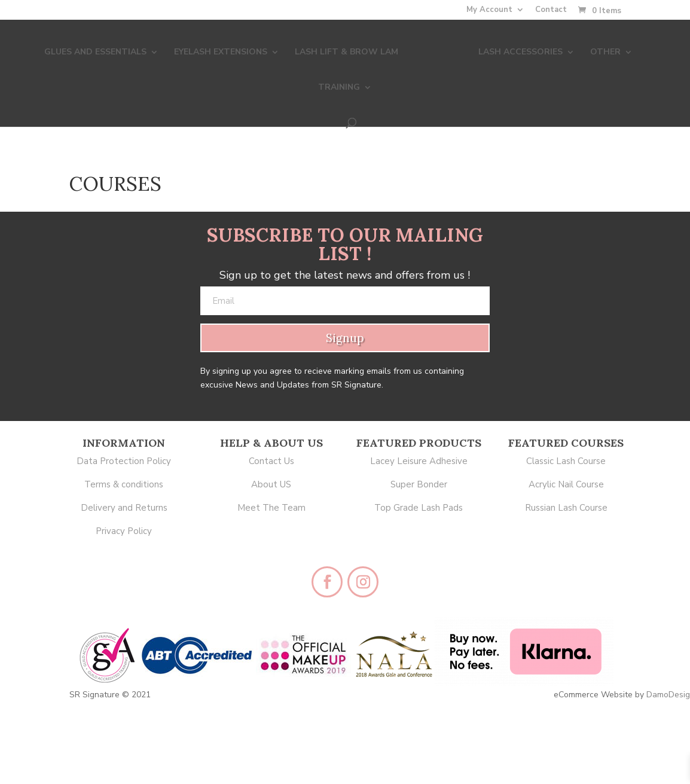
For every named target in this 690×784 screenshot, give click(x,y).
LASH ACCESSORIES (488, 51)
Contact (551, 10)
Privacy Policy (124, 531)
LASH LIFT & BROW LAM (323, 51)
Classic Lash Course (566, 461)
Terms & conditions (124, 484)
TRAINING (637, 51)
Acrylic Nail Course (566, 484)
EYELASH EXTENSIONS (197, 51)
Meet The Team (271, 508)
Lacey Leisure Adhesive (419, 461)
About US (271, 484)
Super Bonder (419, 484)
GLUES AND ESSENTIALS (71, 51)
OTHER (573, 51)
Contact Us (271, 461)
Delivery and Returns (124, 508)
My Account (489, 10)
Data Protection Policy (124, 461)
